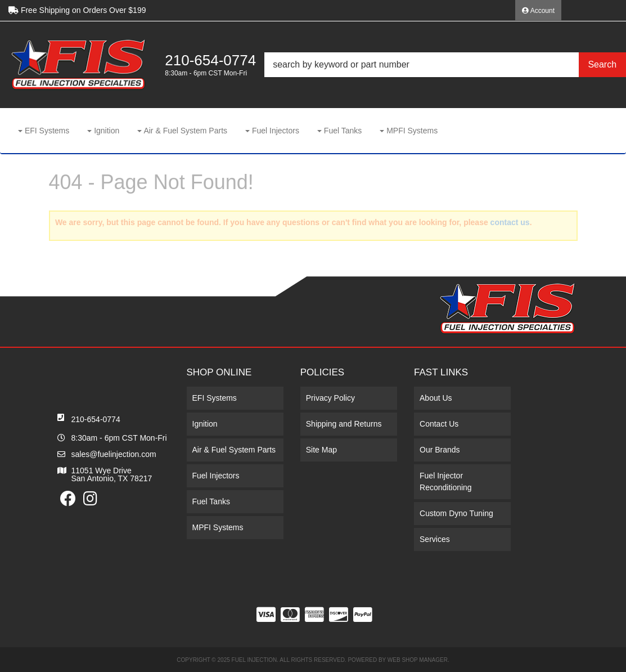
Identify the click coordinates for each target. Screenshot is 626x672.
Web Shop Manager (418, 660)
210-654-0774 (96, 419)
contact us (510, 222)
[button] (445, 65)
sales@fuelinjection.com (114, 454)
